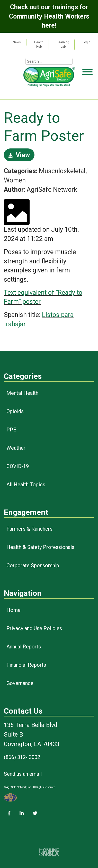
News (17, 42)
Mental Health (22, 393)
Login (86, 42)
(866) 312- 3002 (22, 757)
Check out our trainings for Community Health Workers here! (49, 16)
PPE (11, 430)
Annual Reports (24, 647)
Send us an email (23, 774)
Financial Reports (26, 665)
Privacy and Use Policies (34, 628)
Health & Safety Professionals (40, 547)
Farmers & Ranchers (29, 529)
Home (14, 610)
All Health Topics (26, 485)
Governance (20, 683)
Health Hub (39, 44)
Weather (16, 448)
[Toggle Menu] (87, 92)
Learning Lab (63, 44)
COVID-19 (18, 466)
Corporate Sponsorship (33, 565)
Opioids (15, 411)
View (19, 155)
